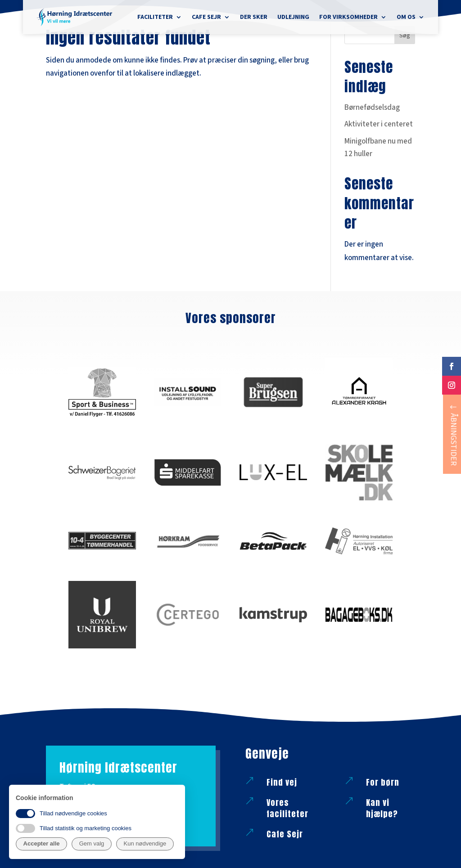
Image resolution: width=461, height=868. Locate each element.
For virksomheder (348, 17)
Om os (406, 17)
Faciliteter (155, 17)
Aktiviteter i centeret (379, 124)
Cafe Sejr (206, 17)
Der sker (254, 17)
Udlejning (293, 17)
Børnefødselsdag (372, 108)
